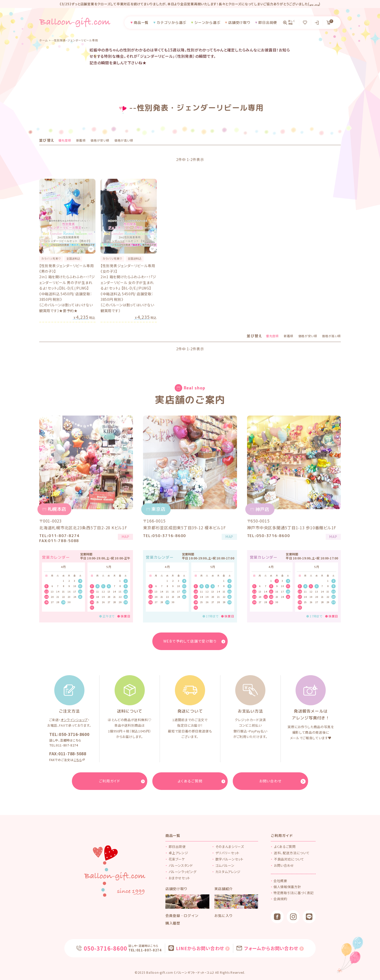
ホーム (43, 40)
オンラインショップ (74, 720)
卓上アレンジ (178, 853)
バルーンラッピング (183, 872)
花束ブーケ (177, 859)
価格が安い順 (100, 140)
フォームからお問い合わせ (269, 948)
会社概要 (281, 881)
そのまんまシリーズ (230, 847)
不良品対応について (289, 859)
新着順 (81, 140)
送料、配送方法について (292, 853)
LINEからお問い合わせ (199, 948)
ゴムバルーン (225, 865)
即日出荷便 (177, 847)
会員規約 (281, 900)
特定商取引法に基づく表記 (294, 893)
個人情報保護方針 (288, 887)
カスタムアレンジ (228, 872)
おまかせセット (180, 878)
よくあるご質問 (285, 847)
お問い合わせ (284, 865)
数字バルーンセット (229, 859)
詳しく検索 (292, 23)
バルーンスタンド (181, 865)
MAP (123, 537)
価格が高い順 (124, 140)
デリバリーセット (227, 853)
